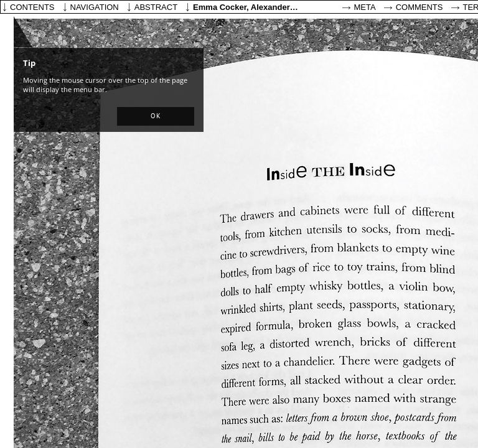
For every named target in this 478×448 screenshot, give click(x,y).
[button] (156, 116)
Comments (419, 7)
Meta (365, 7)
